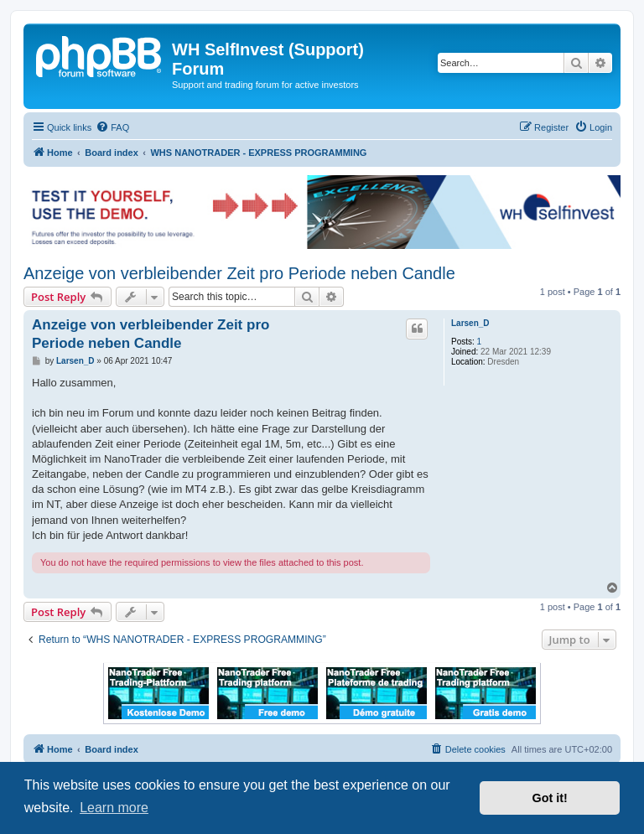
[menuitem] (112, 127)
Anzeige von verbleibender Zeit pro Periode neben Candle (239, 273)
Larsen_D (470, 323)
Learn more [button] (114, 808)
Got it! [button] (550, 798)
